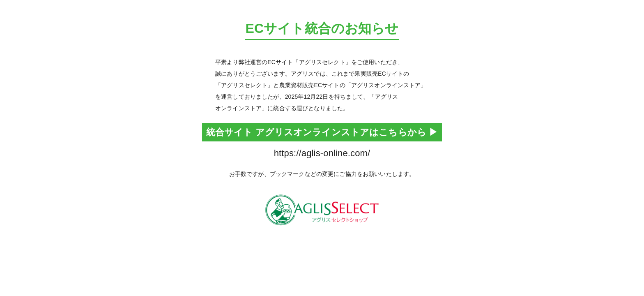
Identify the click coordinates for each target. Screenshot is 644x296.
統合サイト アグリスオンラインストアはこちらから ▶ (322, 132)
